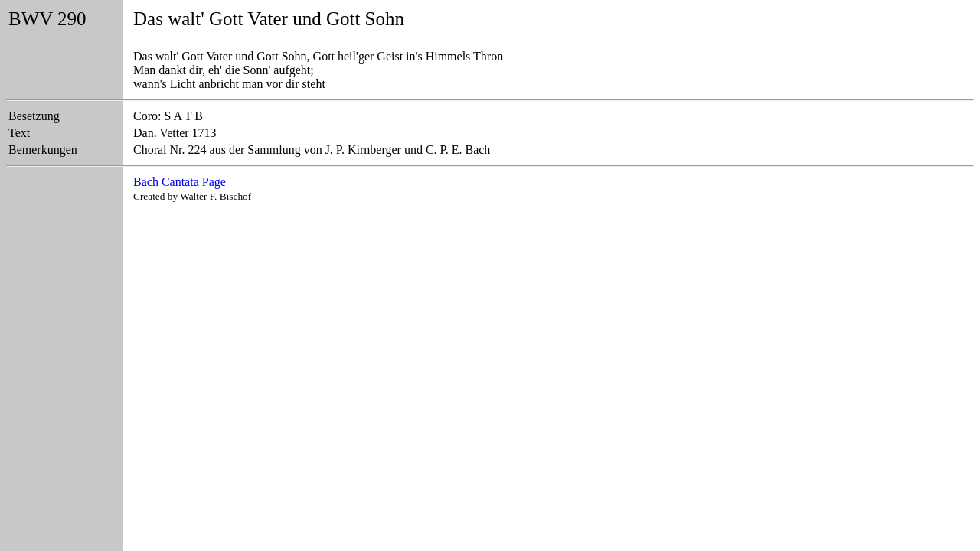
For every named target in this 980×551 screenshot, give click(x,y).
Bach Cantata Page (180, 182)
